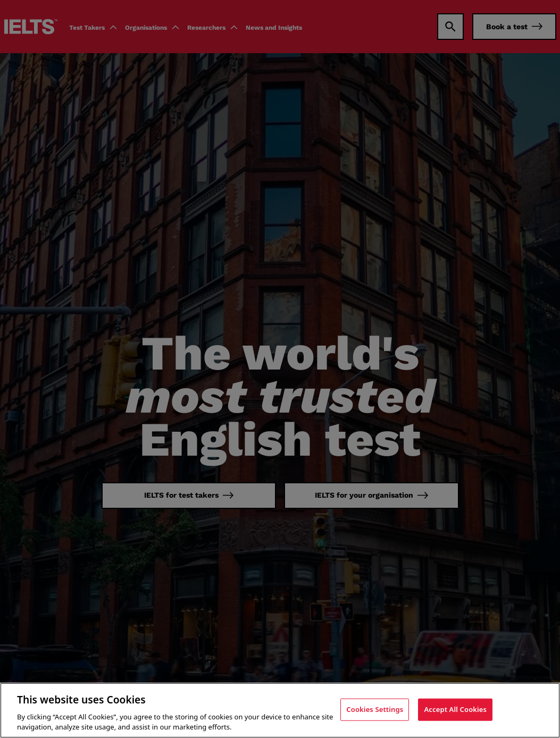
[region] (280, 710)
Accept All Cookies (455, 709)
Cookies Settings (375, 709)
